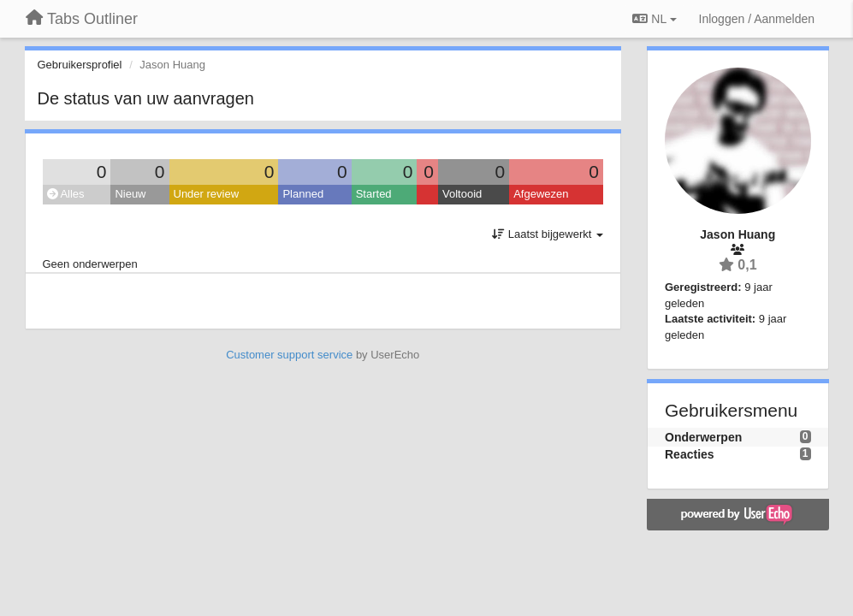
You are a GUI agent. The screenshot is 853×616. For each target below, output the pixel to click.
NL (654, 19)
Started (374, 194)
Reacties (690, 454)
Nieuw (130, 194)
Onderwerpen (703, 437)
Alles (66, 194)
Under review (207, 194)
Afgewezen (541, 194)
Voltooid (462, 194)
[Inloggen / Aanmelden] (757, 19)
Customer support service (289, 355)
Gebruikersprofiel (80, 65)
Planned (303, 194)
